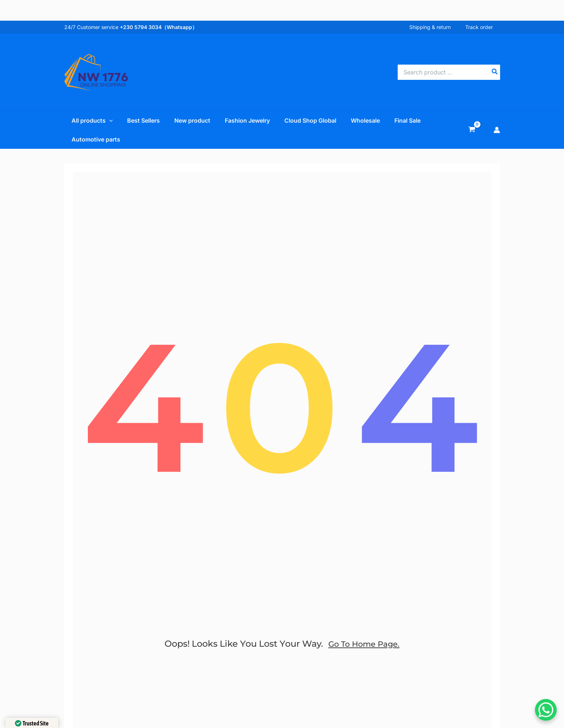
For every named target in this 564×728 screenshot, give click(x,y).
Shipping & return (437, 27)
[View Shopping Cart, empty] (472, 130)
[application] (102, 120)
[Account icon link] (497, 130)
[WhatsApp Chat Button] (546, 710)
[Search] (495, 72)
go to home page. (364, 653)
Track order (486, 27)
